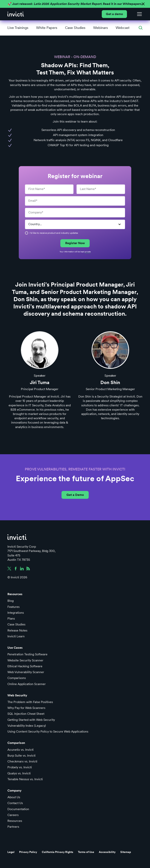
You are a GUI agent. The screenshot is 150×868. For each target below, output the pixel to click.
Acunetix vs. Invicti (21, 750)
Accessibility (107, 852)
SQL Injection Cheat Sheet (26, 714)
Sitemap (126, 852)
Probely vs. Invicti (20, 767)
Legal (11, 852)
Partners (13, 827)
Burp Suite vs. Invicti (21, 756)
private (88, 252)
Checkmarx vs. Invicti (22, 761)
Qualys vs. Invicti (19, 773)
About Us (14, 797)
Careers (13, 815)
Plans (11, 619)
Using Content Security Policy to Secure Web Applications (48, 731)
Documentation (18, 809)
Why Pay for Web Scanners (26, 708)
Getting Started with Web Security (31, 720)
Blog (11, 601)
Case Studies (16, 624)
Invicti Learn (16, 636)
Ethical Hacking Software (25, 666)
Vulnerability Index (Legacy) (27, 726)
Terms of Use (86, 852)
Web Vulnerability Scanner (26, 672)
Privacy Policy (28, 852)
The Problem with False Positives (30, 702)
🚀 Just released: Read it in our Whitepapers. (75, 4)
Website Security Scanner (25, 660)
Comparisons (17, 678)
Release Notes (17, 630)
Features (13, 607)
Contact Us (15, 803)
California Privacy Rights (58, 852)
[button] (139, 14)
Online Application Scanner (27, 684)
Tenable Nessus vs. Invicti (25, 779)
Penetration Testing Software (27, 654)
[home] (16, 14)
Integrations (16, 613)
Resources (15, 821)
